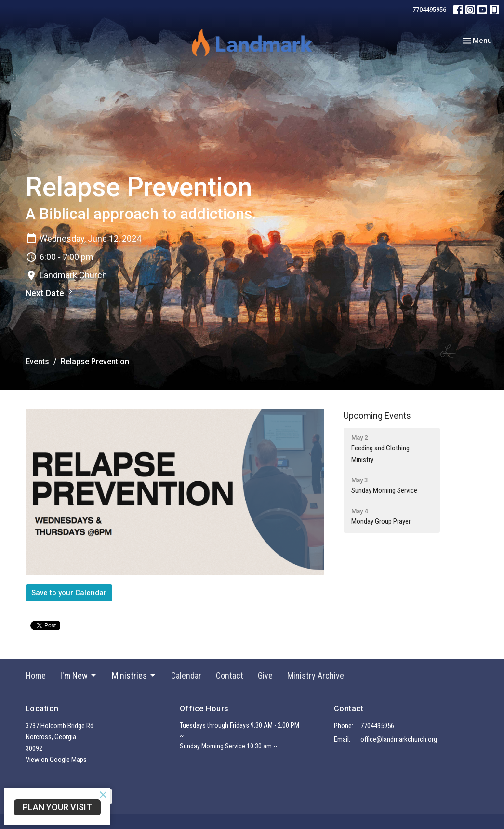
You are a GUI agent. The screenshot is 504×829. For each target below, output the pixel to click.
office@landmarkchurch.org (399, 739)
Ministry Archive (316, 675)
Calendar (186, 675)
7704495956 (429, 9)
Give (265, 675)
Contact (230, 675)
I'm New (79, 675)
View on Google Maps (56, 760)
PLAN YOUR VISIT (57, 807)
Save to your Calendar (69, 593)
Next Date (50, 292)
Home (36, 675)
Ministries (134, 675)
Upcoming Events (377, 415)
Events (37, 361)
